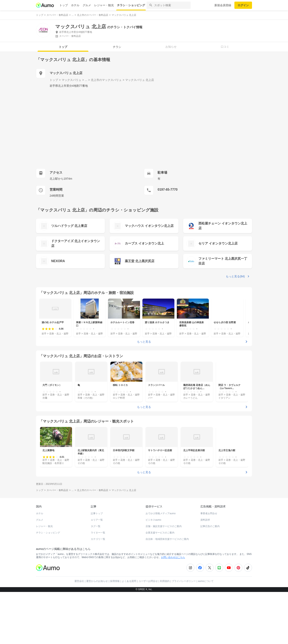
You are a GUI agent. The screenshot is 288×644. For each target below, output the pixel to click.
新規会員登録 (223, 5)
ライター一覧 (98, 585)
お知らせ (171, 47)
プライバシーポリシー (184, 633)
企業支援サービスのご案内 (160, 585)
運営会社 (79, 633)
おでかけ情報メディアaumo (161, 566)
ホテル (75, 5)
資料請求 (205, 572)
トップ (64, 5)
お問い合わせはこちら (173, 609)
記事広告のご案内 (210, 578)
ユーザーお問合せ (148, 633)
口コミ (225, 47)
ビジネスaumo (153, 572)
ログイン (243, 5)
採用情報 (115, 633)
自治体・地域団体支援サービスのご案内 (167, 591)
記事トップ (97, 566)
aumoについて (206, 633)
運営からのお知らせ (97, 633)
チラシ (117, 47)
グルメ (87, 5)
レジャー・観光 (104, 5)
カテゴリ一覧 (98, 591)
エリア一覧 (97, 572)
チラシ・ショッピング (131, 5)
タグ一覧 (96, 578)
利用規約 (165, 633)
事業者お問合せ (209, 566)
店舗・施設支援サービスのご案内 (164, 578)
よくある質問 (129, 633)
